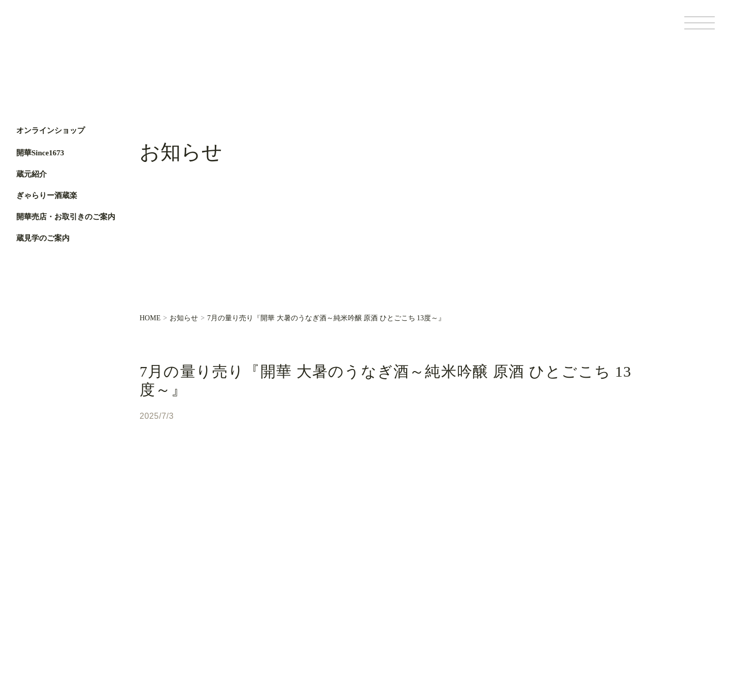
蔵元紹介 (31, 174)
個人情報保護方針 (578, 634)
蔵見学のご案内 (43, 238)
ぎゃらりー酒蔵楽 (47, 195)
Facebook (29, 323)
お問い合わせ (288, 624)
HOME (150, 318)
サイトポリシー (631, 634)
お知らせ (184, 318)
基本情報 (534, 634)
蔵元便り (281, 589)
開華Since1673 (40, 153)
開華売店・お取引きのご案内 (66, 217)
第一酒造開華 (59, 30)
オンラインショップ (51, 131)
